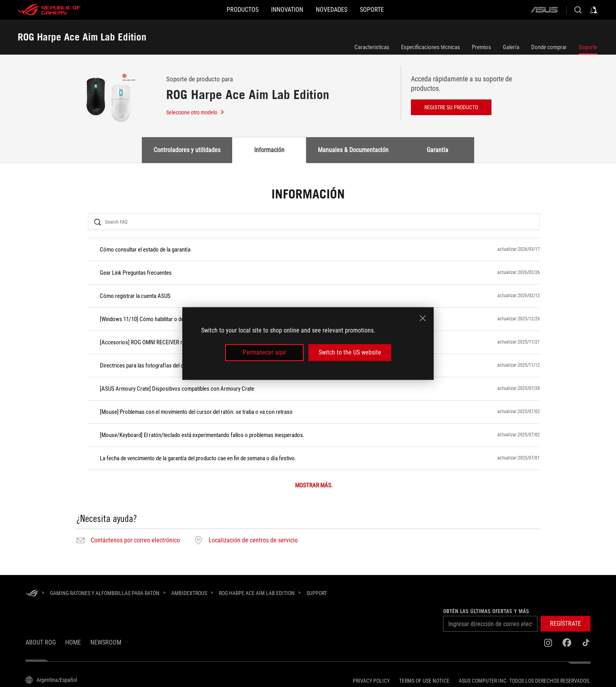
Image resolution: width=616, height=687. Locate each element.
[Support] (317, 593)
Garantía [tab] (437, 150)
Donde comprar (549, 47)
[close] (423, 318)
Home (73, 642)
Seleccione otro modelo (195, 112)
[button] (224, 10)
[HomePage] (32, 594)
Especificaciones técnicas (431, 47)
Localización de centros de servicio (253, 540)
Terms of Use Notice (424, 681)
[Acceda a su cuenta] (594, 10)
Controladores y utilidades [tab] (187, 150)
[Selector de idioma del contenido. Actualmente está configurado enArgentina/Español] (51, 680)
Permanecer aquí (264, 352)
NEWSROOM (106, 642)
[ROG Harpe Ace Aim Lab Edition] (257, 593)
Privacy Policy (371, 681)
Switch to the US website (350, 352)
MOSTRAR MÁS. (314, 486)
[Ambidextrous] (189, 593)
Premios (481, 47)
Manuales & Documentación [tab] (353, 150)
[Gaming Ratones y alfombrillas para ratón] (105, 593)
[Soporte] (391, 10)
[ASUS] (544, 10)
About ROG (41, 642)
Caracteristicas (372, 47)
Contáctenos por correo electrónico (135, 540)
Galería (511, 47)
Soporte (588, 47)
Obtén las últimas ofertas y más (486, 611)
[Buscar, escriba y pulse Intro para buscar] (578, 10)
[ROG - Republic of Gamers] (49, 10)
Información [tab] (269, 150)
